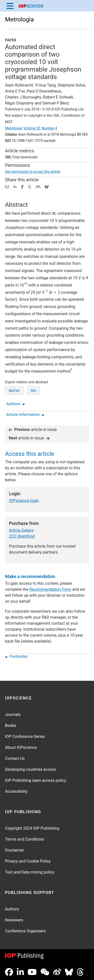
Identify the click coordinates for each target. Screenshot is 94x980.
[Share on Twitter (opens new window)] (30, 186)
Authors (12, 909)
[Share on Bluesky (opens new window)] (47, 186)
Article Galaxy (21, 530)
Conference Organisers (25, 931)
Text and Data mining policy (30, 872)
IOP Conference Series (25, 736)
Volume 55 (32, 128)
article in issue (33, 430)
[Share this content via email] (7, 186)
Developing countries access (31, 769)
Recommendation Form (50, 589)
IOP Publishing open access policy (36, 780)
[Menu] (10, 6)
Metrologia (19, 19)
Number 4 (49, 128)
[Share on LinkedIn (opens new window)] (15, 186)
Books (11, 726)
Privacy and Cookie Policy (28, 861)
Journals (13, 715)
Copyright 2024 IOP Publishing (32, 828)
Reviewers (14, 920)
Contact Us (15, 758)
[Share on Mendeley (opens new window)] (38, 186)
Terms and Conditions (25, 839)
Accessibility (16, 791)
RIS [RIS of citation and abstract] (33, 391)
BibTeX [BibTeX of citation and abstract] (14, 391)
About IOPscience (21, 747)
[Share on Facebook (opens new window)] (22, 186)
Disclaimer (14, 850)
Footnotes (16, 657)
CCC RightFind (22, 536)
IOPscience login (24, 501)
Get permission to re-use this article (33, 172)
